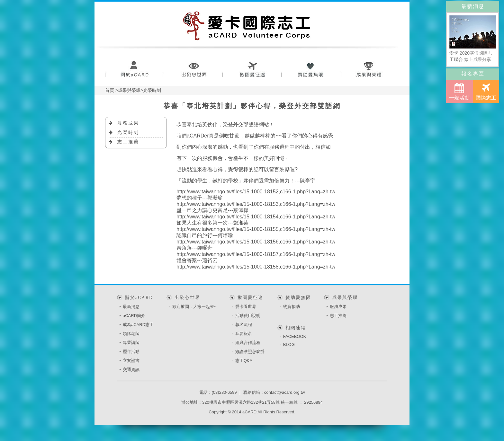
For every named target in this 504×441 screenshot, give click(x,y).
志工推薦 (128, 142)
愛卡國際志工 (247, 26)
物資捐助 (292, 307)
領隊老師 (131, 334)
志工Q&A (244, 361)
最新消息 (131, 307)
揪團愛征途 (252, 70)
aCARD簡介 (134, 316)
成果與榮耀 (370, 70)
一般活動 (459, 92)
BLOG (289, 344)
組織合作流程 (248, 343)
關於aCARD (135, 70)
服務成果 (128, 123)
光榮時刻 (128, 132)
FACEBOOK (295, 336)
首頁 (110, 90)
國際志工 (486, 92)
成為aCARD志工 (138, 325)
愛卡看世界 (246, 307)
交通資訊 (131, 370)
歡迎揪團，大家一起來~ (194, 307)
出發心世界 (193, 70)
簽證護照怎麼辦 (250, 352)
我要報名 (244, 334)
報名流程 (244, 325)
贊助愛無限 (311, 70)
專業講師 (131, 343)
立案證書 (131, 361)
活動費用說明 (248, 316)
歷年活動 (131, 352)
